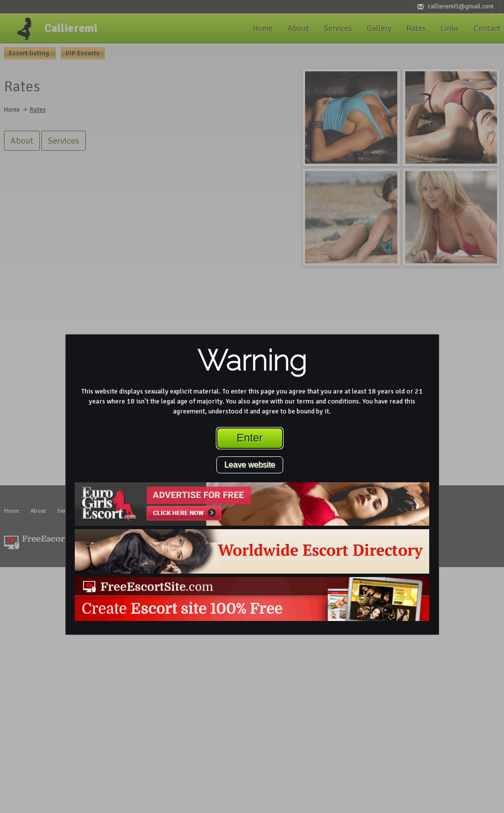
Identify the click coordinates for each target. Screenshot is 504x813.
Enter (250, 438)
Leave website (250, 465)
